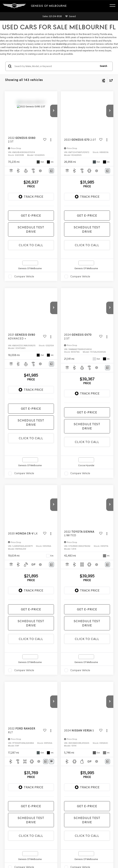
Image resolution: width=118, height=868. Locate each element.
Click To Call (31, 245)
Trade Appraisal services (30, 628)
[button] (52, 16)
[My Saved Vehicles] (70, 16)
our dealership (59, 44)
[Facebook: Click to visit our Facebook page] (8, 791)
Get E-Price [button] (31, 216)
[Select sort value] (110, 80)
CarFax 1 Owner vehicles (99, 543)
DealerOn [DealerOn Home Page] (27, 810)
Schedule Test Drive (31, 229)
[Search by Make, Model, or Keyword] (55, 66)
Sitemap (37, 810)
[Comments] (52, 171)
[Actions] (51, 140)
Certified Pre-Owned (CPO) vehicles (31, 527)
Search (103, 66)
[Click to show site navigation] (114, 6)
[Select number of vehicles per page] (104, 495)
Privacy (46, 810)
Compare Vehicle (24, 276)
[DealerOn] (12, 806)
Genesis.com (55, 813)
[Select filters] (104, 80)
